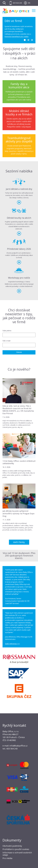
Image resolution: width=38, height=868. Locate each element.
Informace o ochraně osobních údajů (17, 854)
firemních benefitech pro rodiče (16, 37)
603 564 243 (17, 3)
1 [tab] (25, 40)
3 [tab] (32, 40)
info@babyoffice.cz (18, 746)
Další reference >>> (12, 644)
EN (29, 3)
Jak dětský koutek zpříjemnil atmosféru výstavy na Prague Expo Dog (18, 513)
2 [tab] (28, 40)
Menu (34, 11)
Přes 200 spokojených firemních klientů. (20, 556)
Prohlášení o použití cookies (16, 849)
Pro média (7, 858)
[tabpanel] (19, 30)
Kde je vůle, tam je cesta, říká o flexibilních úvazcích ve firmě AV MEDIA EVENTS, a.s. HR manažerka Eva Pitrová (18, 410)
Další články (19, 542)
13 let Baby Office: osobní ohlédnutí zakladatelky (19, 462)
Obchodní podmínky (12, 846)
